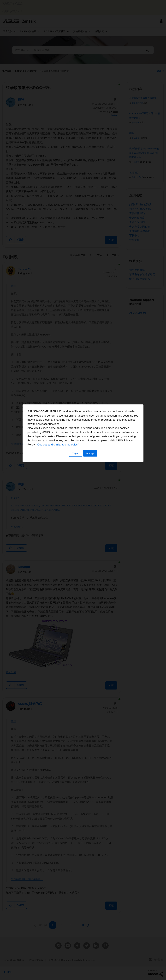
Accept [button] (90, 510)
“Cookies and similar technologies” (93, 502)
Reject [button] (75, 510)
